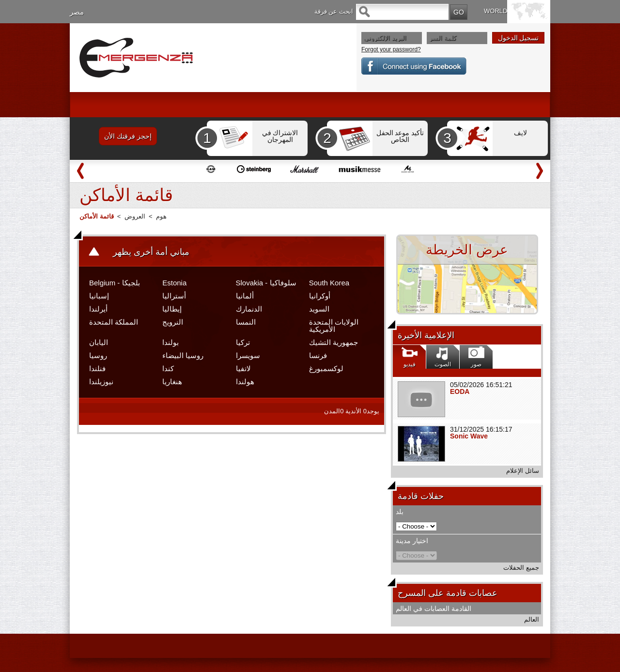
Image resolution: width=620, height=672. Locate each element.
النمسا (246, 322)
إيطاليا (172, 309)
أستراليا (174, 296)
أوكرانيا (320, 296)
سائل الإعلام (523, 471)
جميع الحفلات (521, 568)
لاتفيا (243, 368)
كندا (168, 368)
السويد (319, 309)
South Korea (329, 283)
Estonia (174, 283)
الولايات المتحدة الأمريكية (334, 326)
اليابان (99, 342)
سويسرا (248, 355)
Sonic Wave (469, 436)
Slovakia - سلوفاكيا (266, 283)
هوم (161, 216)
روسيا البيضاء (183, 355)
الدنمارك (249, 309)
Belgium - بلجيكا (115, 283)
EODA (460, 391)
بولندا (170, 342)
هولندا (245, 382)
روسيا (98, 355)
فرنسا (318, 355)
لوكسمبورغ (326, 368)
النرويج (173, 322)
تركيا (243, 342)
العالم (532, 619)
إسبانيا (99, 296)
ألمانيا (245, 296)
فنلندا (97, 368)
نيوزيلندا (101, 382)
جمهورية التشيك (333, 342)
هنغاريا (172, 382)
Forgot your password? (391, 49)
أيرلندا (98, 309)
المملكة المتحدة (114, 322)
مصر (77, 12)
